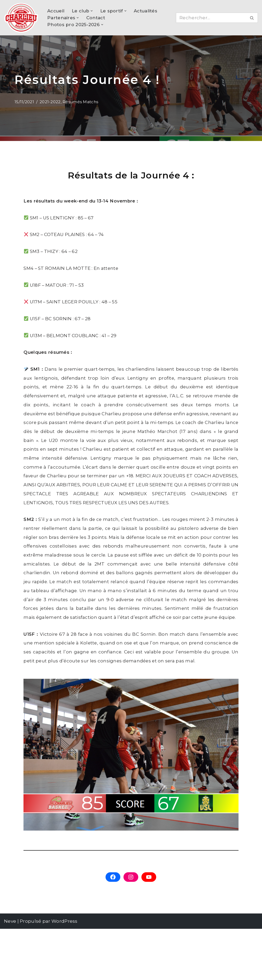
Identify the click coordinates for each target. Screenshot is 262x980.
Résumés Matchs (81, 102)
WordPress (65, 972)
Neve (10, 972)
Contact (96, 18)
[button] (92, 11)
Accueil (56, 11)
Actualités (146, 11)
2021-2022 (50, 102)
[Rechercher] (211, 18)
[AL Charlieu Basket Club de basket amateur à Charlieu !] (21, 18)
